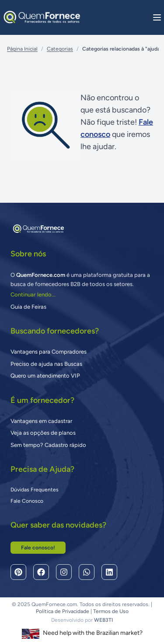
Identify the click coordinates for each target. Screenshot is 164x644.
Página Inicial (22, 49)
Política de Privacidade (63, 611)
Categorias (60, 49)
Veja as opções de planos (43, 433)
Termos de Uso (111, 611)
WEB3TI (103, 620)
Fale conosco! (38, 548)
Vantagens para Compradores (49, 352)
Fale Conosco (27, 501)
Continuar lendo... (33, 295)
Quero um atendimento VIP (45, 376)
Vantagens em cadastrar (41, 421)
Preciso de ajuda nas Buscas (46, 364)
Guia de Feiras (28, 307)
